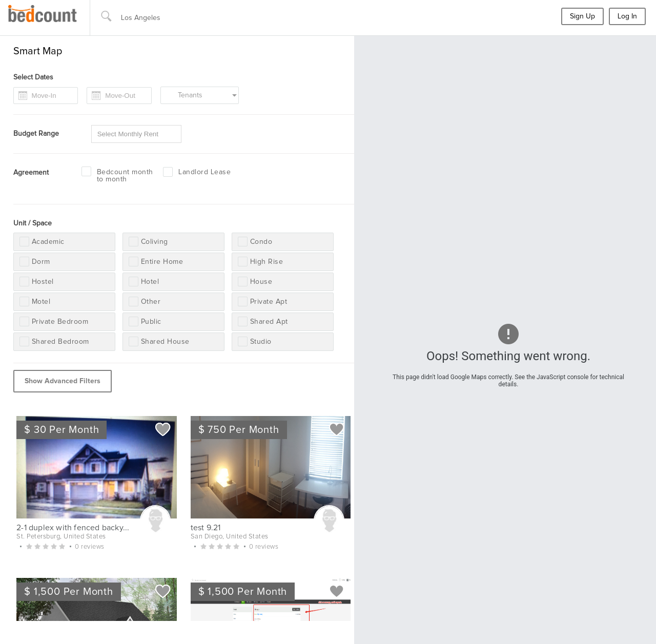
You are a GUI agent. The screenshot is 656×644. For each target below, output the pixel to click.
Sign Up (582, 16)
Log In (627, 16)
